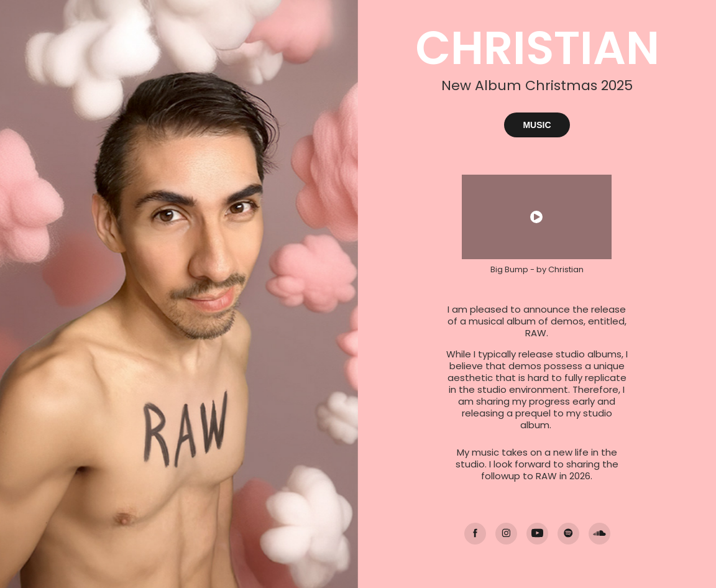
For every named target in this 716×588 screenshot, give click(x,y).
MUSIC (537, 125)
